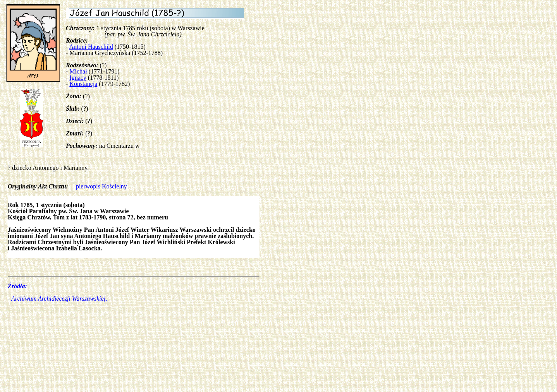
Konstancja (83, 84)
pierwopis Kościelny (101, 186)
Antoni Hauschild (91, 47)
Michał (78, 71)
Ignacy (78, 78)
